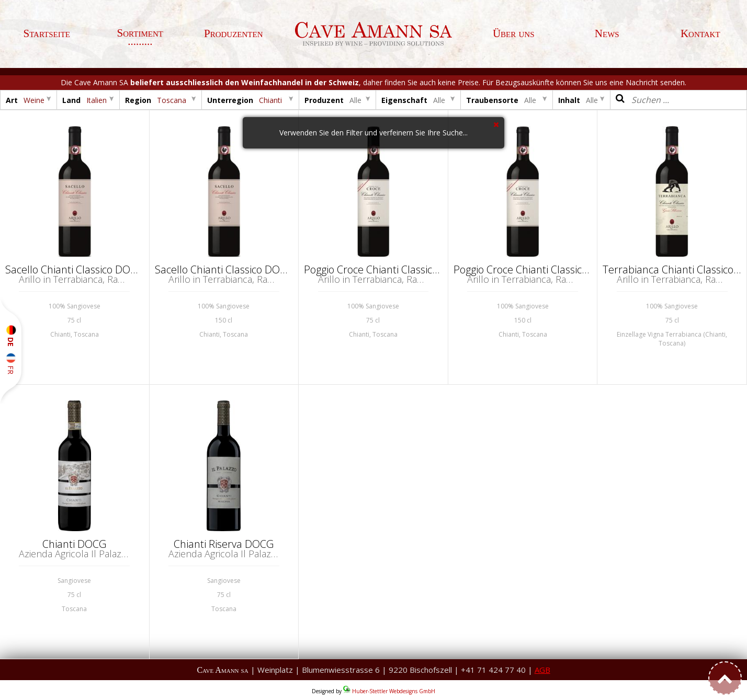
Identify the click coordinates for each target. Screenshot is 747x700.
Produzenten (234, 33)
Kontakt (700, 33)
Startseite (47, 33)
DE (11, 336)
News (607, 33)
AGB (542, 670)
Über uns (514, 33)
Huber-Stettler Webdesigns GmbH (394, 691)
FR (11, 364)
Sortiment (140, 33)
